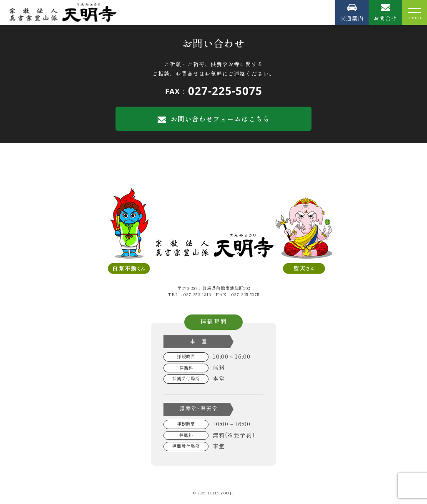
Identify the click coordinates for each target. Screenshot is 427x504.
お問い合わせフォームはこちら (214, 119)
